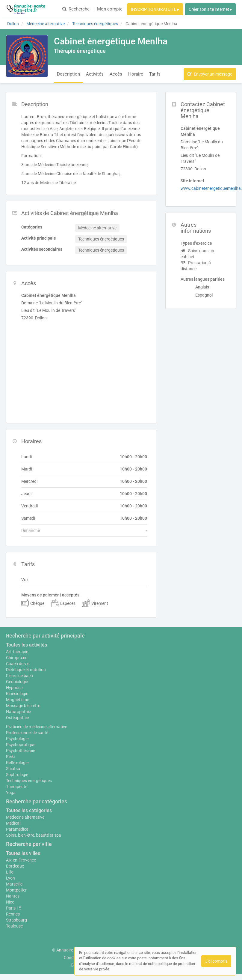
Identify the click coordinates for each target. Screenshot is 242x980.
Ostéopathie (17, 718)
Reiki (10, 757)
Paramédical (18, 829)
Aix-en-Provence (21, 860)
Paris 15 (14, 908)
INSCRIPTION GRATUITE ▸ (155, 9)
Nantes (13, 896)
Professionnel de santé (27, 733)
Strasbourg (16, 920)
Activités (95, 74)
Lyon (10, 878)
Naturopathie (18, 712)
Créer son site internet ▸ (210, 9)
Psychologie (17, 739)
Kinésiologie (17, 694)
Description (68, 74)
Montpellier (16, 890)
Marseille (14, 884)
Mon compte (110, 9)
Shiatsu (13, 769)
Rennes (13, 914)
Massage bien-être (23, 706)
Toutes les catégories (29, 810)
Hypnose (14, 688)
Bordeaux (15, 866)
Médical (13, 823)
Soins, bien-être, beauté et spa (34, 835)
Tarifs (155, 74)
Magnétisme (18, 700)
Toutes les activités (27, 645)
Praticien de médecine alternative (37, 727)
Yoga (11, 793)
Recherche (76, 9)
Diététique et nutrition (26, 670)
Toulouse (14, 926)
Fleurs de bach (19, 676)
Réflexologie (17, 763)
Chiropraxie (17, 658)
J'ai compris (216, 961)
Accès (116, 74)
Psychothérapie (21, 751)
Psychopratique (21, 745)
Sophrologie (17, 775)
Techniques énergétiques (29, 781)
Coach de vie (18, 664)
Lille (10, 872)
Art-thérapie (17, 652)
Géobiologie (17, 682)
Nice (10, 902)
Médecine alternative (25, 817)
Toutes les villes (23, 853)
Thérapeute (17, 787)
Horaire (136, 74)
